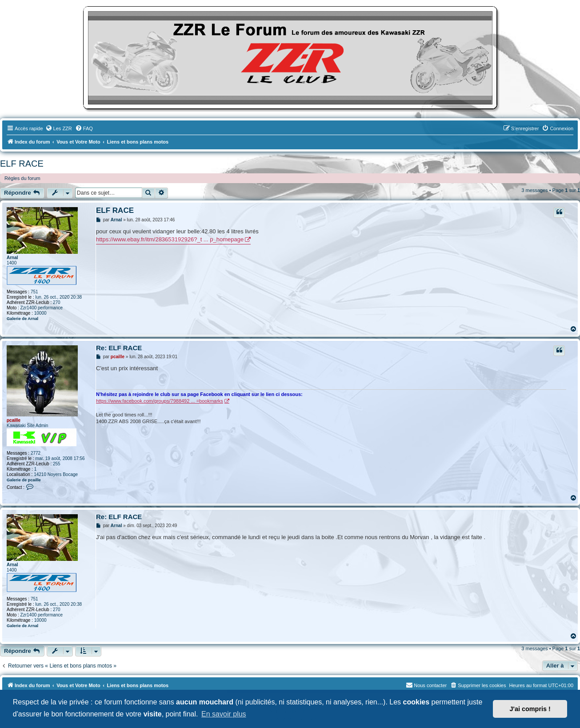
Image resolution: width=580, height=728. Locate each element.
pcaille (14, 420)
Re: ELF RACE (119, 348)
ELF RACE (22, 164)
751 (34, 292)
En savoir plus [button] (224, 714)
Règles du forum (22, 178)
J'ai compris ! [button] (530, 709)
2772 (36, 453)
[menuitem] (59, 128)
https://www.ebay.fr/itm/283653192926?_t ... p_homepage (170, 239)
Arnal (12, 258)
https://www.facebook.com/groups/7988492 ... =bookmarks (160, 401)
